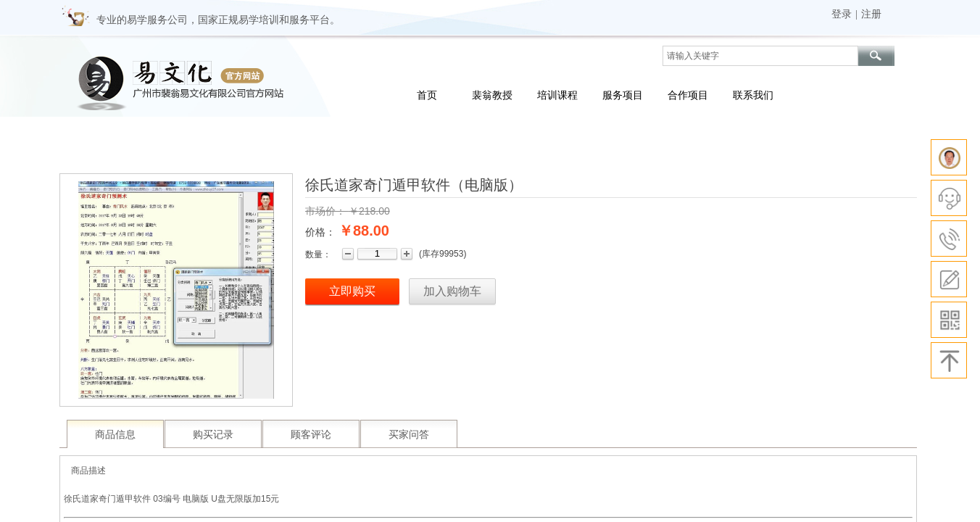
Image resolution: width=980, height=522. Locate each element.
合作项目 (688, 95)
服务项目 (623, 95)
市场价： (325, 211)
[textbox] (760, 56)
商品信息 (115, 435)
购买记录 (213, 435)
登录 (842, 14)
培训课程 (557, 95)
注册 (871, 14)
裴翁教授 (492, 95)
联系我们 (753, 95)
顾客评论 (311, 435)
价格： (320, 232)
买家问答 (409, 435)
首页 (427, 95)
